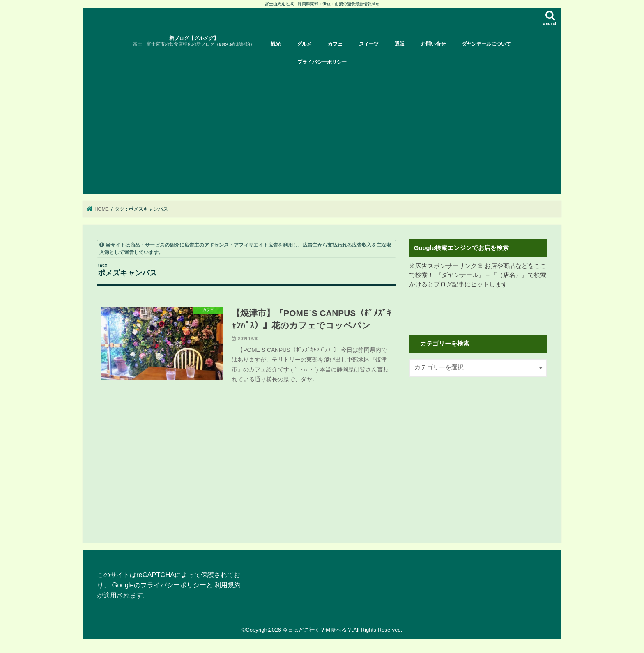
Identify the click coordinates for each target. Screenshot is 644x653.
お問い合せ (433, 44)
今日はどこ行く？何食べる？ (317, 630)
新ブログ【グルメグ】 (194, 41)
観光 (276, 44)
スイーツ (369, 44)
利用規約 (228, 585)
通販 (400, 44)
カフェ (335, 44)
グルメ (304, 44)
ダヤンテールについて (486, 44)
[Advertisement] (322, 132)
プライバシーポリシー (322, 62)
